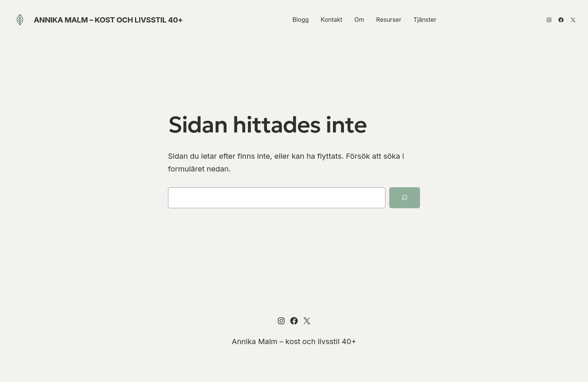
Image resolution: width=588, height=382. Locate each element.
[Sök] (405, 198)
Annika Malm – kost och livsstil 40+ (108, 20)
